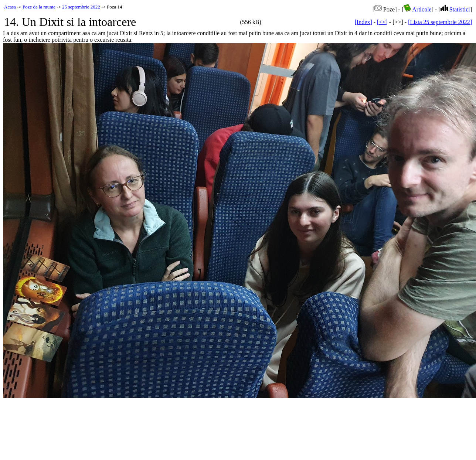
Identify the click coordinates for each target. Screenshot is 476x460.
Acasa (10, 7)
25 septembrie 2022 (81, 7)
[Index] (363, 22)
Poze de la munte (39, 7)
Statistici (455, 9)
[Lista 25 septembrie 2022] (440, 22)
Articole (418, 9)
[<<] (382, 22)
